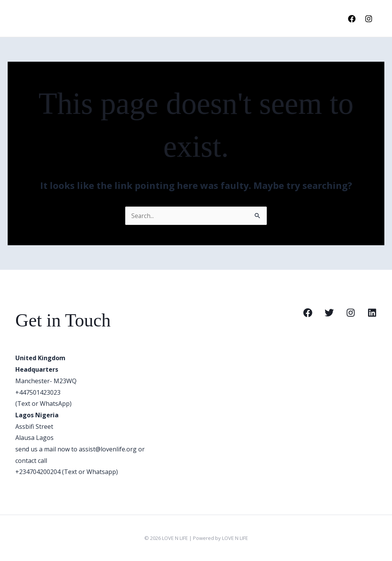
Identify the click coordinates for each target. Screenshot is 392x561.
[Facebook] (352, 19)
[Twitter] (329, 313)
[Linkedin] (372, 313)
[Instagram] (369, 19)
